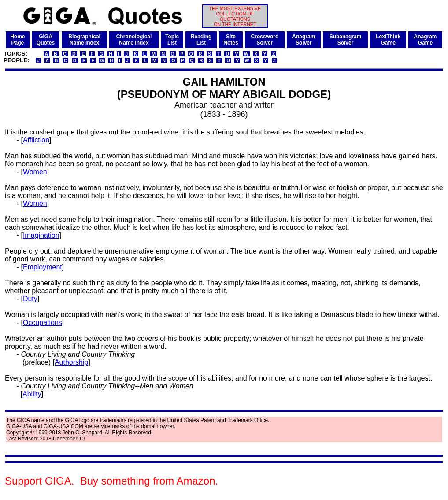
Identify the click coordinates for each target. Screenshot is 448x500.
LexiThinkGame (388, 40)
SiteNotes (231, 40)
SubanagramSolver (346, 40)
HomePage (17, 40)
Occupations (43, 323)
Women (35, 172)
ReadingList (201, 40)
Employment (43, 267)
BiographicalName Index (84, 40)
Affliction (36, 140)
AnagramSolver (304, 40)
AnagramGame (426, 40)
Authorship (72, 362)
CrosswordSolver (265, 40)
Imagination (41, 235)
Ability (32, 394)
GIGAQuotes (46, 40)
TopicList (172, 40)
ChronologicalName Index (134, 40)
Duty (30, 299)
